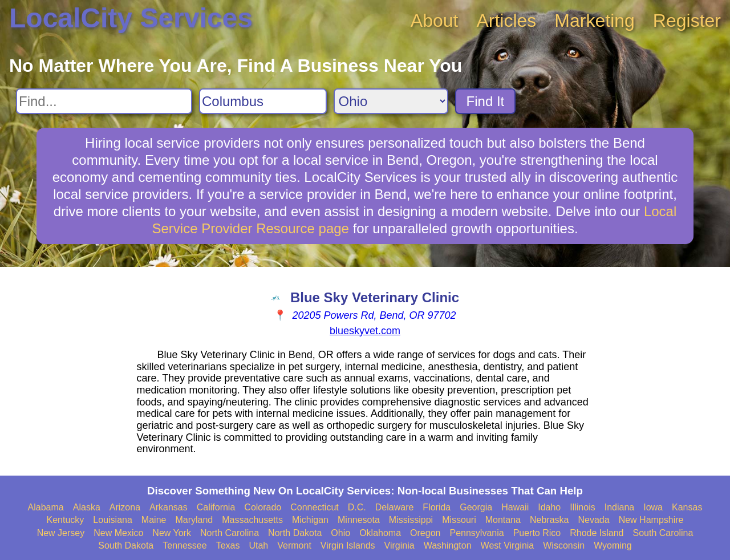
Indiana (620, 507)
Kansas (687, 507)
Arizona (125, 507)
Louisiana (113, 520)
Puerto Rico (537, 533)
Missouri (459, 520)
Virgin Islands (348, 545)
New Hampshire (651, 520)
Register (687, 21)
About (435, 21)
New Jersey (61, 533)
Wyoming (613, 545)
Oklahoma (380, 533)
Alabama (46, 507)
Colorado (263, 507)
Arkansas (169, 507)
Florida (437, 507)
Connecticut (315, 507)
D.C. (357, 507)
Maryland (194, 520)
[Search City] (263, 101)
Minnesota (359, 520)
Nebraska (549, 520)
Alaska (87, 507)
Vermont (294, 545)
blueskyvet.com (365, 331)
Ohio (340, 533)
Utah (258, 545)
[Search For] (104, 101)
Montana (503, 520)
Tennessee (184, 545)
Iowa (653, 507)
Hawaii (515, 507)
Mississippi (411, 520)
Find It (486, 101)
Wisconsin (564, 545)
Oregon (425, 533)
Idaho (549, 507)
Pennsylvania (476, 533)
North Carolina (230, 533)
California (216, 507)
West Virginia (508, 545)
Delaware (395, 507)
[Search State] (391, 101)
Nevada (593, 520)
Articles (506, 21)
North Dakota (295, 533)
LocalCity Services (131, 18)
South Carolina (663, 533)
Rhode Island (597, 533)
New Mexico (118, 533)
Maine (154, 520)
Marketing (595, 21)
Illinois (582, 507)
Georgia (476, 507)
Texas (228, 545)
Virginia (400, 545)
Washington (448, 545)
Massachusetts (252, 520)
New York (172, 533)
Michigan (310, 520)
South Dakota (126, 545)
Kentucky (66, 520)
